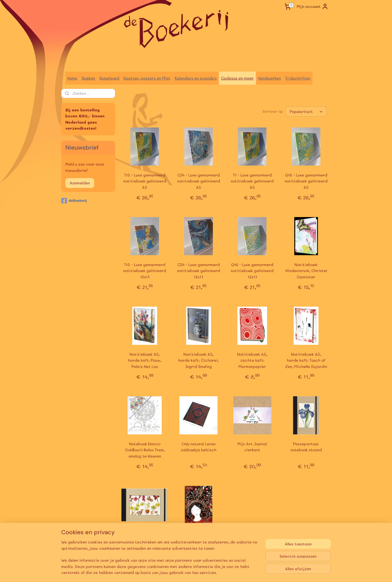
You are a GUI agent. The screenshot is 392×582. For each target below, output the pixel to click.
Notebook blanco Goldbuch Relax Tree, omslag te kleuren (145, 450)
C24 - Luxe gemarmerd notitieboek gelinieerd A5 (199, 181)
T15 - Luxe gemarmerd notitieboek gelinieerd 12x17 (145, 271)
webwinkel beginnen (213, 572)
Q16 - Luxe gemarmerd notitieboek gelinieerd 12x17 (252, 271)
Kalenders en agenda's (196, 78)
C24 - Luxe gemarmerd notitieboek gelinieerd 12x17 (199, 271)
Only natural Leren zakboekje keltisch (199, 447)
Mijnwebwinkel (263, 572)
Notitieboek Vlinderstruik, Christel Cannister (306, 271)
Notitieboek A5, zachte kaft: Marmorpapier (252, 360)
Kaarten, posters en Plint (147, 78)
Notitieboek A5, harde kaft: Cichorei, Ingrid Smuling (198, 360)
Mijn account (313, 7)
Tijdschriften (298, 78)
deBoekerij (74, 201)
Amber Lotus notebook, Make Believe (199, 536)
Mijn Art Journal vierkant (252, 447)
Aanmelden (80, 183)
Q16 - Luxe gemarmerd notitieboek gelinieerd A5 (306, 181)
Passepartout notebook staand (306, 447)
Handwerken (269, 78)
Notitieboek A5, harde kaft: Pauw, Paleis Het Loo (145, 360)
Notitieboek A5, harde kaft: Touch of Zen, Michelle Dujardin (306, 360)
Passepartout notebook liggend (145, 536)
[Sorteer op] (306, 112)
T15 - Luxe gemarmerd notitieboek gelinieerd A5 (145, 181)
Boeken (88, 78)
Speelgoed (109, 78)
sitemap (180, 572)
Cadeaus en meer (237, 78)
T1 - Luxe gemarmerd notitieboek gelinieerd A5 (252, 181)
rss (192, 572)
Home (72, 78)
